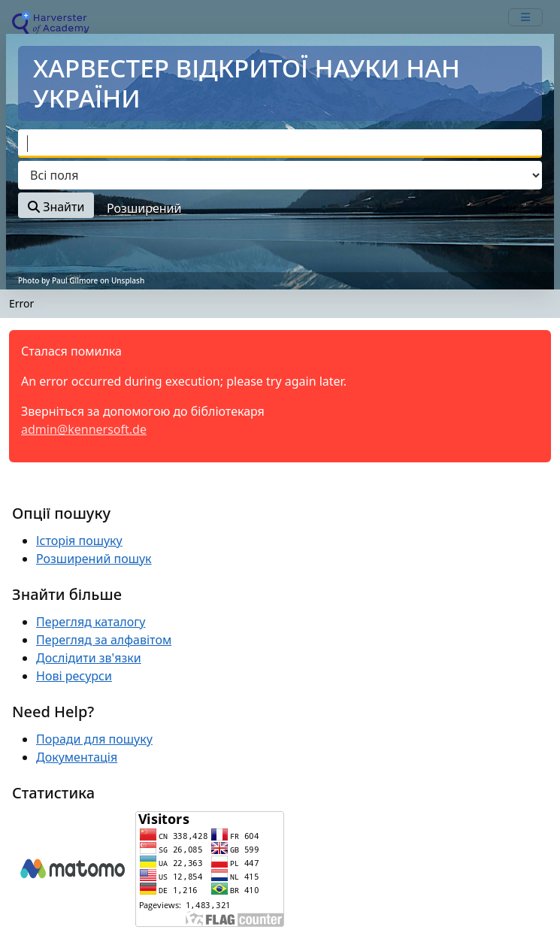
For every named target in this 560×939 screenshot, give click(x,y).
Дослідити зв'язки (89, 658)
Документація (77, 757)
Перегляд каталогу (91, 622)
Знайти (56, 207)
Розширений (144, 208)
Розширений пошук (94, 559)
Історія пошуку (79, 541)
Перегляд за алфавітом (104, 640)
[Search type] (280, 175)
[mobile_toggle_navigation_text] (525, 17)
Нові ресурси (74, 676)
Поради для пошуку (94, 739)
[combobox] (280, 144)
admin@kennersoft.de (84, 429)
